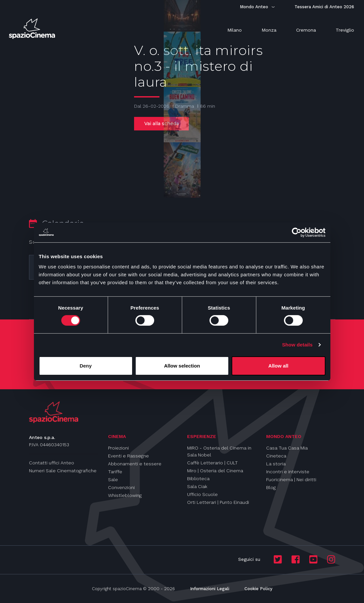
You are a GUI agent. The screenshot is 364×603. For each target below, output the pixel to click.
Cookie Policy (258, 589)
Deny (86, 366)
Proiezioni (118, 448)
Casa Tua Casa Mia (287, 448)
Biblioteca (198, 479)
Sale (113, 480)
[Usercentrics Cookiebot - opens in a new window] (297, 232)
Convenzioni (121, 487)
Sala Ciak (197, 486)
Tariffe (115, 472)
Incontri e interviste (288, 472)
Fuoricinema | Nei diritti (291, 480)
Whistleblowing (125, 495)
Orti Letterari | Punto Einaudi (218, 502)
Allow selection (182, 366)
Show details (297, 345)
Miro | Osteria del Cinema (215, 471)
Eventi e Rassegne (128, 456)
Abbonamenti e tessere (135, 464)
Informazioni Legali (210, 589)
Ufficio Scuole (202, 494)
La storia (276, 464)
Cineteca (276, 456)
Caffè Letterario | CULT (212, 463)
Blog (271, 487)
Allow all (279, 366)
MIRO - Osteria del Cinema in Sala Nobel (219, 451)
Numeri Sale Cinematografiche (63, 471)
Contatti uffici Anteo (52, 463)
